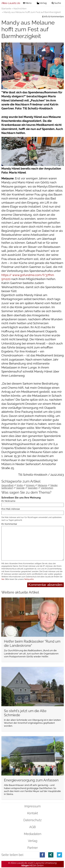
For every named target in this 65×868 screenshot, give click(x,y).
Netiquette (29, 579)
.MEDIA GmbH (32, 865)
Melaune (42, 485)
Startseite (6, 9)
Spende (20, 488)
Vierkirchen (47, 488)
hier (3, 579)
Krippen (31, 485)
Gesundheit (7, 485)
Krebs (20, 485)
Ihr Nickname (8, 501)
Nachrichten (20, 9)
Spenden (33, 488)
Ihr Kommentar (9, 524)
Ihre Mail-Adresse (11, 509)
